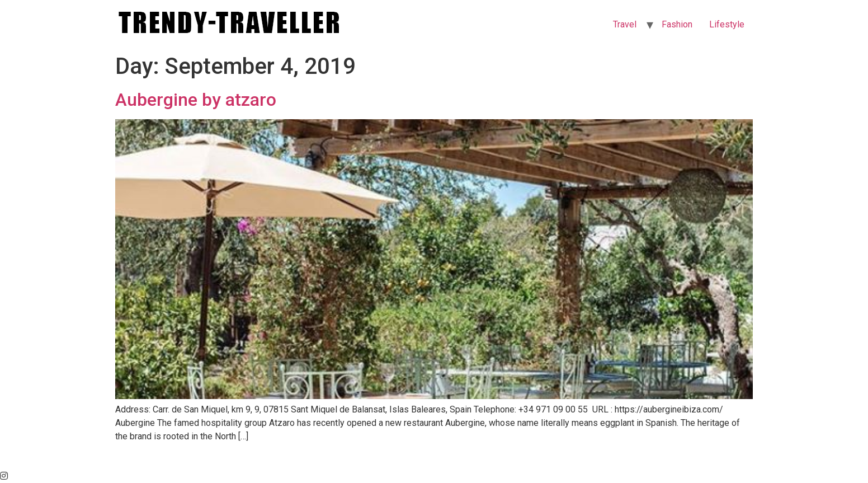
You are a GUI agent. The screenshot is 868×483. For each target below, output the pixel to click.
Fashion (677, 24)
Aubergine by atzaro (196, 100)
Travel (625, 24)
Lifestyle (727, 24)
